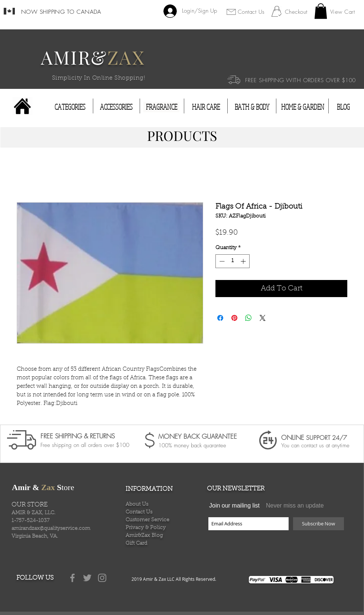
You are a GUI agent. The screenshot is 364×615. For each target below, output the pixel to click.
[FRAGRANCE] (161, 107)
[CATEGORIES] (70, 107)
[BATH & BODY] (252, 107)
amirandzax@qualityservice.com (51, 529)
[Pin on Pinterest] (234, 318)
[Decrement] (221, 261)
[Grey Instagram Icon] (102, 578)
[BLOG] (343, 107)
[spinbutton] (233, 261)
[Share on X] (263, 318)
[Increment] (244, 261)
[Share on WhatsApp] (248, 318)
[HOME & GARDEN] (303, 107)
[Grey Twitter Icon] (87, 578)
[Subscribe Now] (318, 524)
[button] (321, 11)
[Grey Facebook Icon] (72, 578)
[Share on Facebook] (220, 318)
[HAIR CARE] (206, 107)
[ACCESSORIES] (116, 107)
